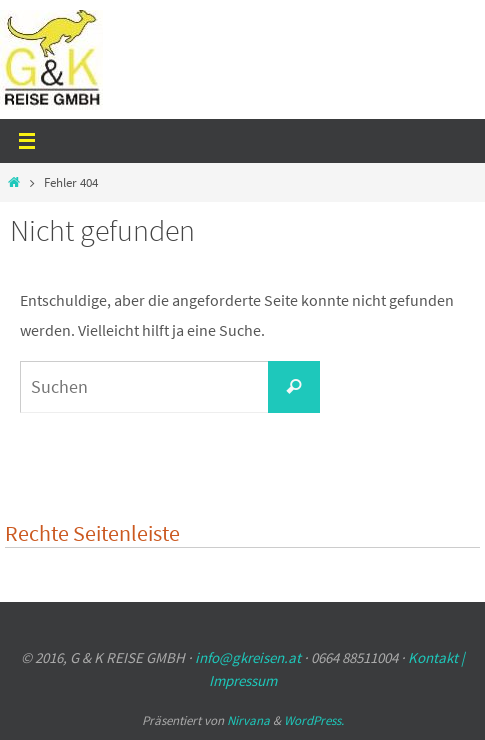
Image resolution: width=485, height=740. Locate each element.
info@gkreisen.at (248, 657)
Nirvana (248, 720)
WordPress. (314, 720)
